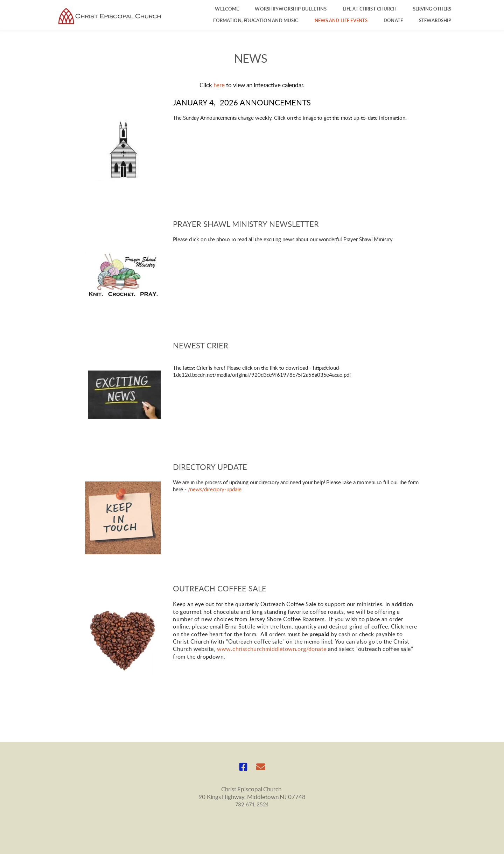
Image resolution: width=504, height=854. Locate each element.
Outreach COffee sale (220, 589)
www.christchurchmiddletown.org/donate (272, 649)
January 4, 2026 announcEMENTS (242, 103)
